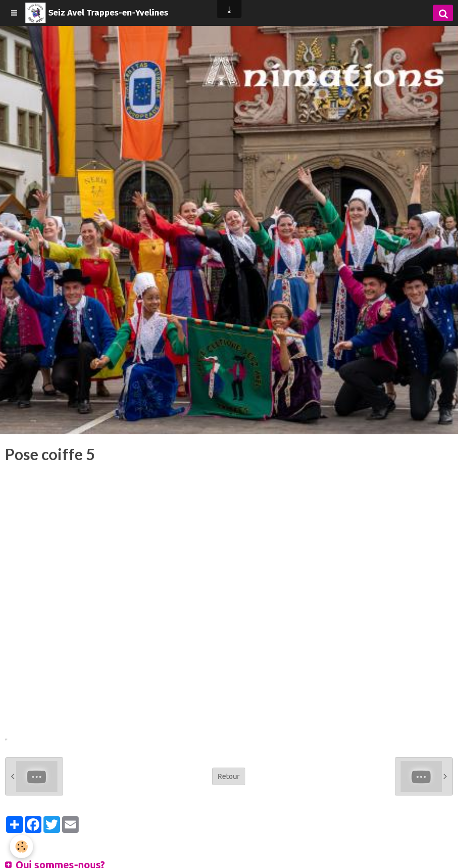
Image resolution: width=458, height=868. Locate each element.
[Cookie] (22, 847)
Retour (229, 776)
